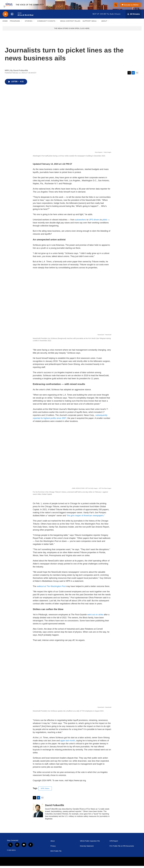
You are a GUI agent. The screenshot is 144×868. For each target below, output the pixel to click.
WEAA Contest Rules (70, 23)
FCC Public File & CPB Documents (122, 848)
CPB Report (114, 843)
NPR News (45, 791)
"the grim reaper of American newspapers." (86, 518)
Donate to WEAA (131, 6)
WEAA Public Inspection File (90, 843)
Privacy (53, 848)
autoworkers (81, 222)
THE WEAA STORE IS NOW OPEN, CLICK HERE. (72, 31)
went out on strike (95, 617)
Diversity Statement (87, 848)
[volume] (12, 16)
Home (5, 23)
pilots (105, 222)
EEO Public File (56, 853)
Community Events (46, 23)
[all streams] (134, 16)
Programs (15, 23)
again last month (68, 743)
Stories (29, 23)
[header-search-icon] (116, 6)
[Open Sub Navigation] (22, 23)
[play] (5, 16)
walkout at (51, 588)
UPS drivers (94, 222)
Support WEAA (90, 23)
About (104, 23)
